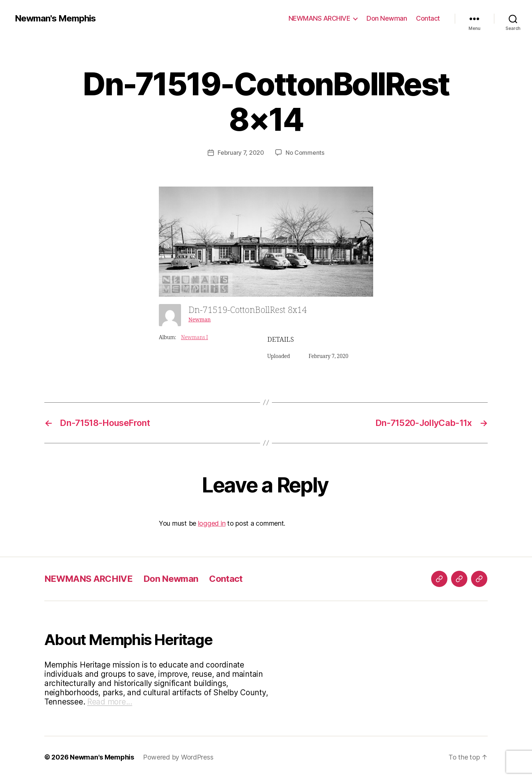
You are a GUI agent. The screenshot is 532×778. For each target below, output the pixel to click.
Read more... (110, 702)
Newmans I (195, 337)
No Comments (305, 153)
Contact (428, 18)
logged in (212, 523)
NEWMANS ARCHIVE (319, 18)
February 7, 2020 (241, 153)
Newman (199, 320)
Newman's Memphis (55, 18)
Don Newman (387, 18)
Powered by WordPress (178, 757)
